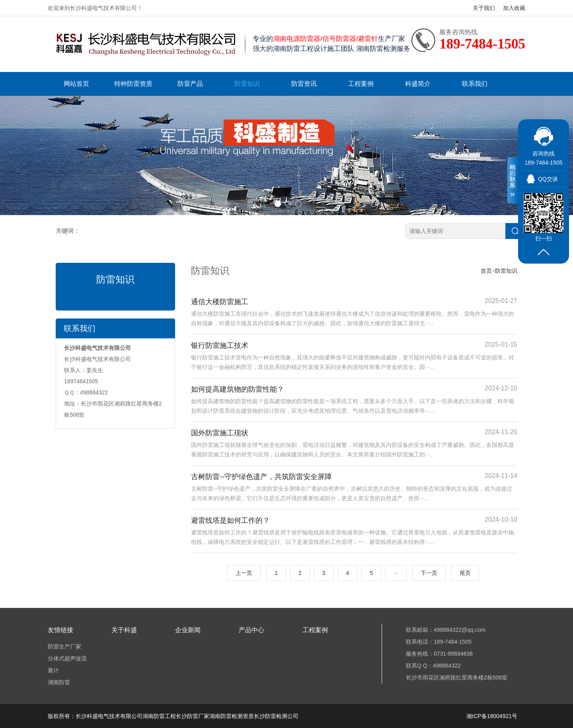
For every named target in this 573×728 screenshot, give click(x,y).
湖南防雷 (59, 682)
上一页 (244, 573)
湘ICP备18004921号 (492, 716)
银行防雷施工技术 (220, 346)
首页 (486, 271)
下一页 (429, 573)
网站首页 (76, 84)
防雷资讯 (304, 84)
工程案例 (361, 84)
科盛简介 (418, 84)
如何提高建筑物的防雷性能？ (238, 389)
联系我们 (475, 84)
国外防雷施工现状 (220, 433)
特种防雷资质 (133, 84)
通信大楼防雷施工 (220, 302)
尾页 (465, 573)
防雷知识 (247, 84)
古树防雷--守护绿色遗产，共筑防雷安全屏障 (261, 477)
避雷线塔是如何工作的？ (230, 520)
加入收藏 (514, 8)
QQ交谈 (548, 179)
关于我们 (484, 8)
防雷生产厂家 (64, 646)
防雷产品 (190, 84)
